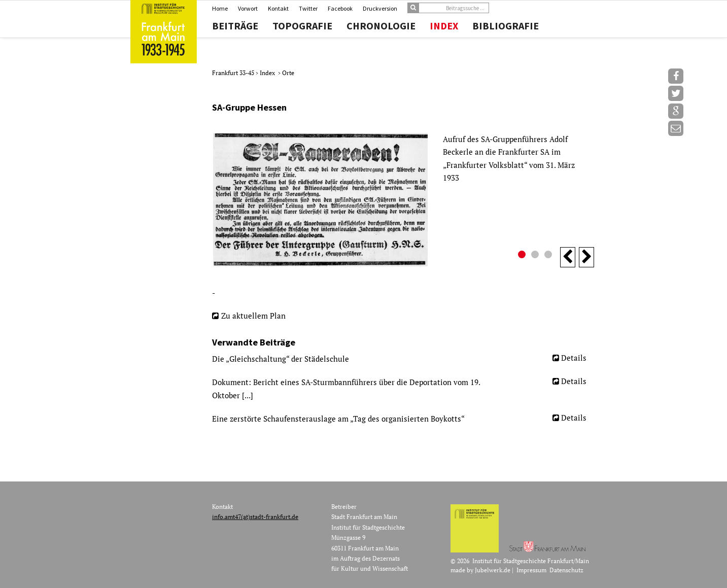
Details (574, 358)
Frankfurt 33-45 (234, 73)
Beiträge (235, 26)
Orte (288, 73)
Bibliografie (506, 26)
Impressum (531, 570)
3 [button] (549, 256)
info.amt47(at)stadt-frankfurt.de (255, 517)
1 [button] (523, 256)
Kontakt (278, 8)
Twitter (308, 8)
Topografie (302, 26)
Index (444, 26)
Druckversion (380, 8)
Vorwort (248, 8)
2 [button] (536, 256)
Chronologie (381, 26)
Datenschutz (566, 570)
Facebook (340, 8)
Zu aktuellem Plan (253, 316)
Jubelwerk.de (493, 570)
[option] (403, 200)
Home (220, 8)
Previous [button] (568, 257)
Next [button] (586, 257)
